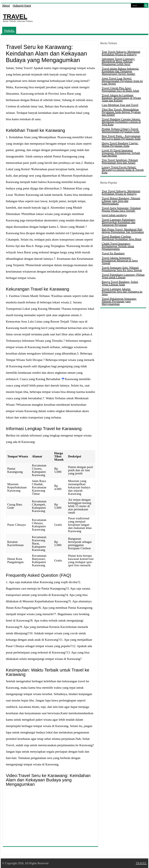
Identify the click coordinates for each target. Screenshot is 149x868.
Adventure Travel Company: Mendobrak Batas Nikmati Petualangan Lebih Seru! (118, 61)
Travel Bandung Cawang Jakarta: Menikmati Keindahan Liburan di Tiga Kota (121, 122)
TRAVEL (15, 16)
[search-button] (146, 6)
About (6, 6)
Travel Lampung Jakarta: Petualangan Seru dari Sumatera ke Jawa (122, 292)
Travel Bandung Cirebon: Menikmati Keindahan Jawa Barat (122, 238)
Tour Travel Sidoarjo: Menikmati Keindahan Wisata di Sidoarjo (121, 53)
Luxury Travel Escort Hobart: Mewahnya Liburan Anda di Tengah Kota (123, 170)
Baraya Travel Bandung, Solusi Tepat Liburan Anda (120, 283)
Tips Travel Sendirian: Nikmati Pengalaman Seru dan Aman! (120, 161)
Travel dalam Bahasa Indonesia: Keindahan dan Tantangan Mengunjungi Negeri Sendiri (120, 71)
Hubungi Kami (22, 6)
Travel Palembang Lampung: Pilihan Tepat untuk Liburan (123, 276)
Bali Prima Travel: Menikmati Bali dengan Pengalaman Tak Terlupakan (123, 231)
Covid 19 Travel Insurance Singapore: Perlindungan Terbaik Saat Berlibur (121, 153)
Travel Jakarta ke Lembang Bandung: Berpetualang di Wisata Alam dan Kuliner (121, 98)
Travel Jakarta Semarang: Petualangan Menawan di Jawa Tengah (120, 260)
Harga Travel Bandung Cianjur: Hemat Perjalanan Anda (120, 144)
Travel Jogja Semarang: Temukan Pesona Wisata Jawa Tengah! (121, 209)
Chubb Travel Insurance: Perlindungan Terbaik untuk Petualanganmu (118, 246)
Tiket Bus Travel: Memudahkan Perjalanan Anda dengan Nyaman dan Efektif (121, 112)
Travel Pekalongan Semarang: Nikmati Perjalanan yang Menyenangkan (119, 301)
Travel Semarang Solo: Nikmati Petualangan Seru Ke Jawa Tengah (122, 269)
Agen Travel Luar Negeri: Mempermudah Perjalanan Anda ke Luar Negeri (122, 81)
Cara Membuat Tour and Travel (120, 105)
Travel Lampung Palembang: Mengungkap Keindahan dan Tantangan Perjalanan (119, 222)
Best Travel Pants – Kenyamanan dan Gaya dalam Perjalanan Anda (121, 137)
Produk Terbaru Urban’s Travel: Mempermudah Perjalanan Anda (121, 130)
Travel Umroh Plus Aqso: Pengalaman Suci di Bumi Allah (120, 89)
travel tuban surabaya (114, 215)
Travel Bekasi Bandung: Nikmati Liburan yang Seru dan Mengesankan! (121, 201)
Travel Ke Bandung (113, 253)
